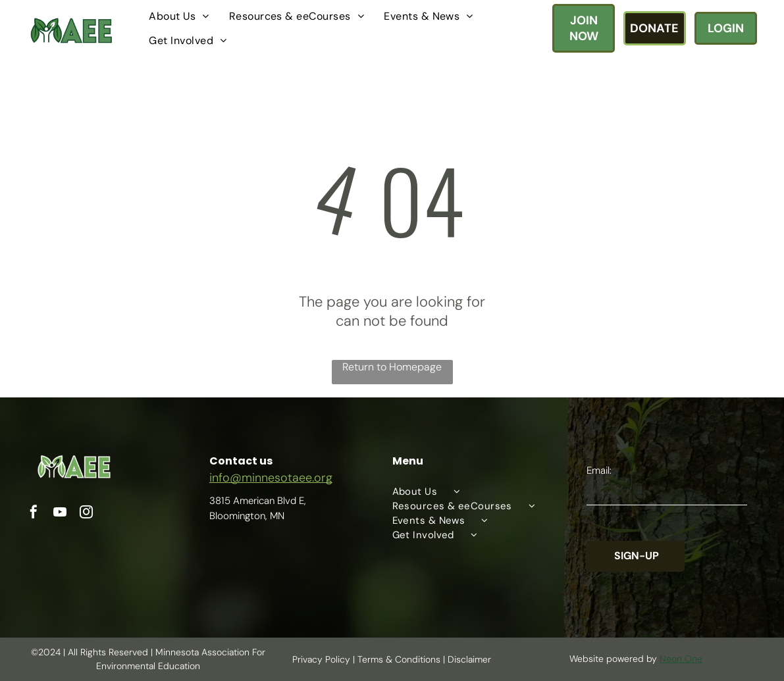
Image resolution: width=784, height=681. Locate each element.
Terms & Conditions (399, 659)
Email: (599, 470)
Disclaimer (469, 659)
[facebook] (34, 514)
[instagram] (86, 514)
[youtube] (60, 514)
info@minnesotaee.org (271, 478)
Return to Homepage (392, 367)
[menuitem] (179, 16)
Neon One (681, 659)
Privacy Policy (321, 659)
